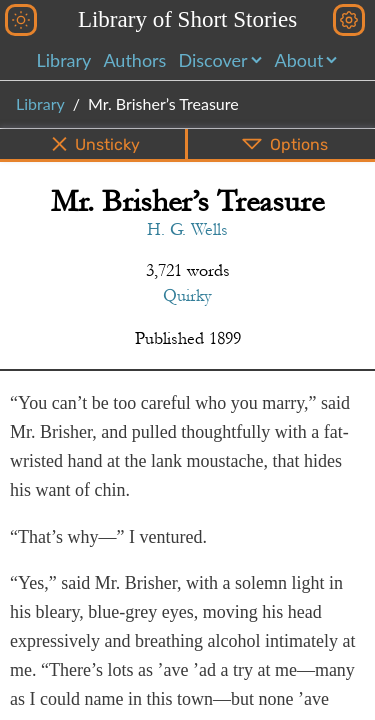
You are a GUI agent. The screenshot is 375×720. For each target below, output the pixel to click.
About (299, 60)
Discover (212, 60)
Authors (134, 60)
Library (64, 60)
